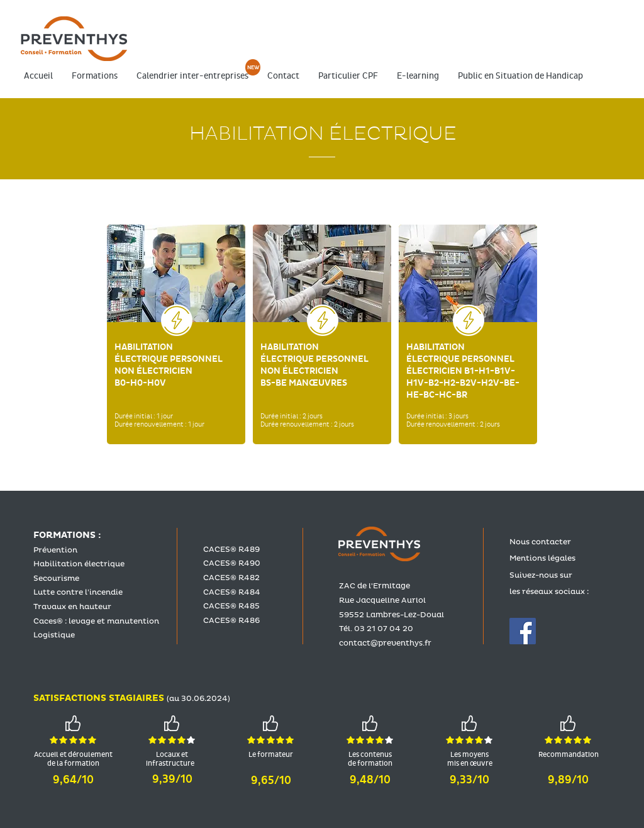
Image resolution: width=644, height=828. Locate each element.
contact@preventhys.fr (385, 643)
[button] (95, 76)
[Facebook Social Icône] (523, 631)
